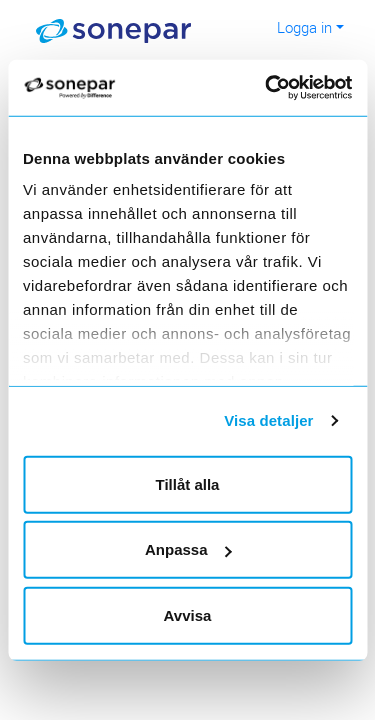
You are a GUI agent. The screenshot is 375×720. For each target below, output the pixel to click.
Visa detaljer (268, 420)
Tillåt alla (188, 483)
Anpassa (188, 549)
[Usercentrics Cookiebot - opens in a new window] (291, 88)
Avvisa (188, 614)
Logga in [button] (304, 27)
